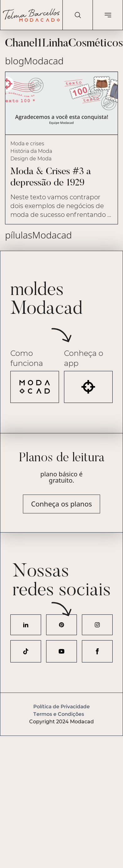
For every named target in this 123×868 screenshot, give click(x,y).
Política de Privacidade (61, 707)
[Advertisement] (59, 795)
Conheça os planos (61, 504)
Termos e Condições (59, 714)
